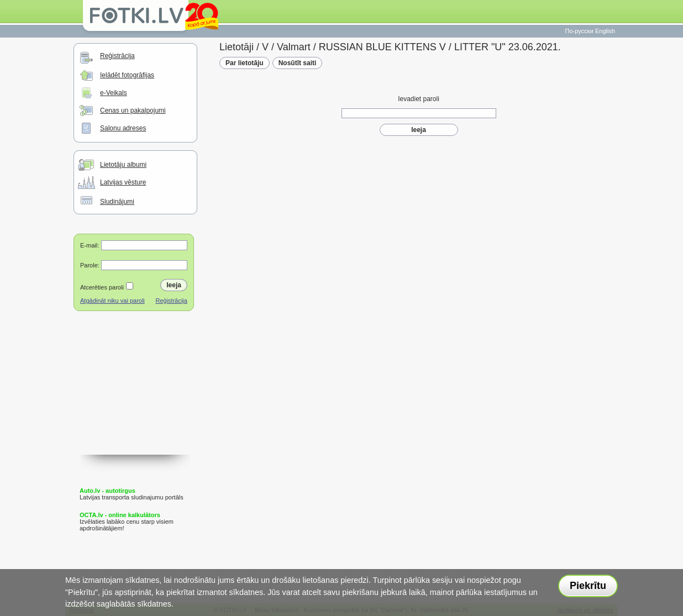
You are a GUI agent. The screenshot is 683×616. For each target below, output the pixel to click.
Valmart (294, 47)
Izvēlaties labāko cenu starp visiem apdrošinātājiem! (127, 522)
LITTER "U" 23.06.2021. (508, 47)
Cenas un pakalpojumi (133, 110)
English (605, 31)
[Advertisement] (135, 399)
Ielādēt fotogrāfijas (127, 75)
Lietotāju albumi (123, 165)
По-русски (579, 31)
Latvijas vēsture (123, 182)
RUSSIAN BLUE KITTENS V (382, 47)
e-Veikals (114, 93)
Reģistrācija (117, 56)
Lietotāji (237, 47)
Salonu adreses (123, 128)
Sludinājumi (117, 202)
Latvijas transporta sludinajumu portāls (132, 494)
